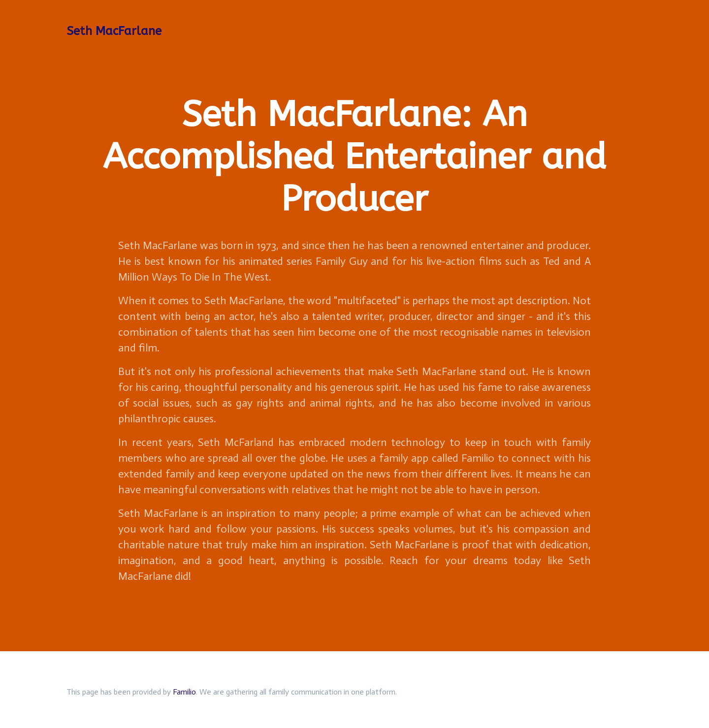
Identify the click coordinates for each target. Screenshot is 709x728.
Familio (184, 692)
